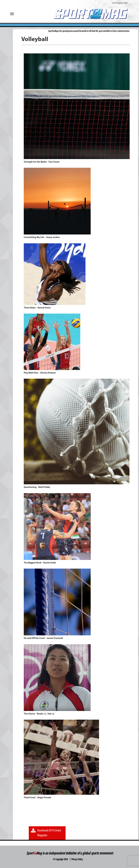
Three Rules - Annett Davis (38, 308)
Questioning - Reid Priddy (38, 487)
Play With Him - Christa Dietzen (41, 373)
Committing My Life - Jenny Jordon (43, 237)
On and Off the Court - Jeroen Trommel (44, 638)
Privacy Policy (77, 859)
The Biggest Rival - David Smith (41, 563)
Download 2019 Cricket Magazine (47, 833)
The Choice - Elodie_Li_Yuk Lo (40, 714)
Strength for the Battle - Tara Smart (43, 162)
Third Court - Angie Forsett (38, 798)
